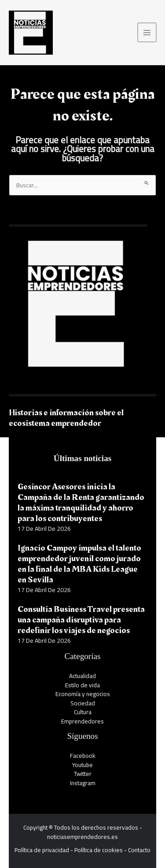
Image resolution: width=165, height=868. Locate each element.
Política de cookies (99, 850)
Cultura (83, 712)
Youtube (82, 765)
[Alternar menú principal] (148, 32)
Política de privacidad (42, 850)
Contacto (139, 850)
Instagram (83, 783)
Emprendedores (82, 721)
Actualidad (82, 676)
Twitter (83, 774)
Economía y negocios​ (83, 694)
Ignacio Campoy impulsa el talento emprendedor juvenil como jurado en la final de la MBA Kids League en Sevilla (79, 564)
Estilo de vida (82, 685)
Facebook (83, 756)
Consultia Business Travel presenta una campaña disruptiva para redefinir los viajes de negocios (81, 620)
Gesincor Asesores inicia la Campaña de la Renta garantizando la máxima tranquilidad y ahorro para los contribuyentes (81, 503)
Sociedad (83, 703)
